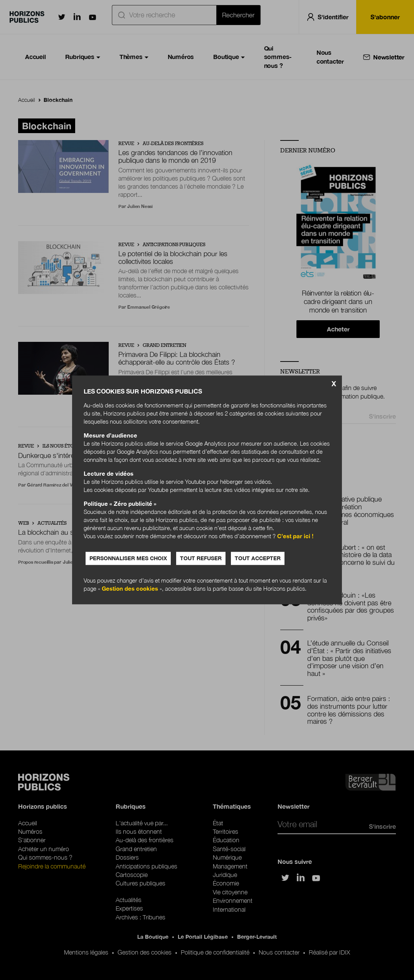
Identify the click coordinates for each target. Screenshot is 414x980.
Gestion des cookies (130, 589)
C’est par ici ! (295, 536)
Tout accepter (258, 558)
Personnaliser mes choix (128, 558)
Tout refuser (201, 558)
